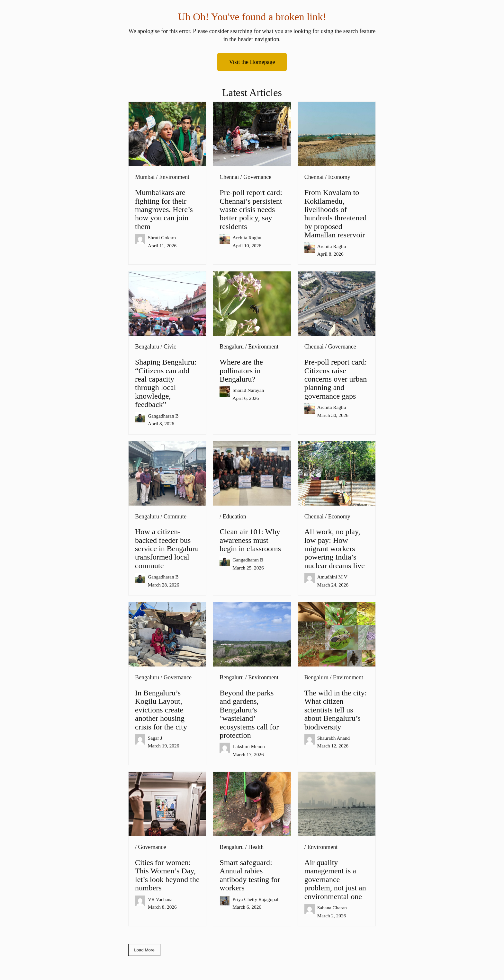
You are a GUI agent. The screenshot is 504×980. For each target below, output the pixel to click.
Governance (257, 177)
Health (256, 847)
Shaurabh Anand (334, 738)
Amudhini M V (332, 577)
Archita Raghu (247, 238)
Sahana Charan (332, 908)
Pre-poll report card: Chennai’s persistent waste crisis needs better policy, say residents (251, 209)
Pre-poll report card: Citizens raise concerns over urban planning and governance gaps (336, 379)
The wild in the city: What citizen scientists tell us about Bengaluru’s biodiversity (336, 710)
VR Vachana (160, 899)
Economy (339, 177)
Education (234, 516)
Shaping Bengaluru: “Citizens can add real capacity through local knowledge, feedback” (166, 383)
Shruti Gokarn (162, 238)
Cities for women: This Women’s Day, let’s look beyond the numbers (167, 875)
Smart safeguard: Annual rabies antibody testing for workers (250, 875)
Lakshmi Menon (249, 746)
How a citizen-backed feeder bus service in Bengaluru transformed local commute (167, 549)
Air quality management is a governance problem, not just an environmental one (335, 879)
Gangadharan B (163, 416)
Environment (174, 177)
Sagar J (155, 738)
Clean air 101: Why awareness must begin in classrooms (250, 540)
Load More (144, 950)
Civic (170, 347)
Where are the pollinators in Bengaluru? (241, 371)
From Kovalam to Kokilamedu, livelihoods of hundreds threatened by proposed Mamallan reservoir (336, 214)
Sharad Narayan (248, 390)
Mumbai (145, 177)
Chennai (229, 177)
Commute (175, 516)
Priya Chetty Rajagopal (255, 899)
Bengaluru (147, 347)
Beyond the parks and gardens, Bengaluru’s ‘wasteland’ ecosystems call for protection (249, 714)
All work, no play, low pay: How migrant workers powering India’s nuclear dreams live (335, 549)
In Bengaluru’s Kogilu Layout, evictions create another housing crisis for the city (161, 710)
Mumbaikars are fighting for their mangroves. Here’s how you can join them (164, 209)
